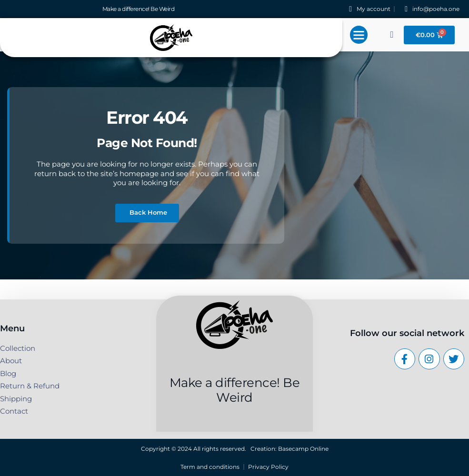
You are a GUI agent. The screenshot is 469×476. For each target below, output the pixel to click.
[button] (359, 35)
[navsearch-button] (392, 35)
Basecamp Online (303, 449)
